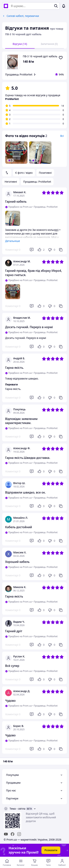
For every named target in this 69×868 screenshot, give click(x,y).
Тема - (17, 809)
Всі (62, 136)
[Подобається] (41, 250)
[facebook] (13, 834)
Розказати (51, 850)
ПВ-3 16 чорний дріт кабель (40, 56)
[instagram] (19, 834)
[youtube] (6, 834)
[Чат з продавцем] (48, 862)
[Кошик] (34, 862)
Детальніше (13, 241)
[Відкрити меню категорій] (21, 862)
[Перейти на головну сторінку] (7, 862)
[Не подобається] (52, 250)
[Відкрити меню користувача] (62, 862)
